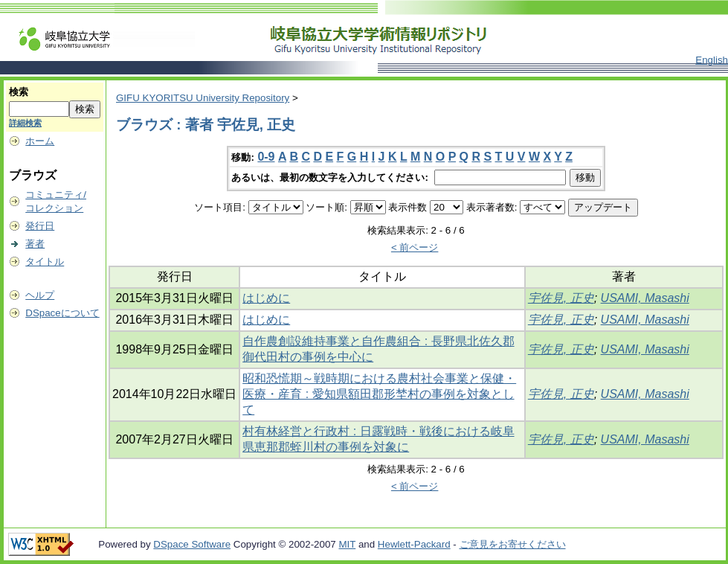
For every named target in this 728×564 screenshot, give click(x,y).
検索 (19, 92)
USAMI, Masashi (645, 298)
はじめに (266, 298)
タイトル (45, 262)
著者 (35, 244)
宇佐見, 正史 (561, 298)
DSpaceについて (62, 313)
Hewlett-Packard (414, 544)
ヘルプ (40, 295)
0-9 (266, 157)
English (712, 60)
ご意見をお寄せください (513, 544)
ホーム (40, 141)
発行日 (40, 226)
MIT (347, 544)
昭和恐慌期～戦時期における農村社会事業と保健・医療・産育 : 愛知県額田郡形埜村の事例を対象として (379, 394)
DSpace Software (192, 544)
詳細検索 (25, 123)
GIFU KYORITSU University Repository (203, 98)
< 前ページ (415, 247)
